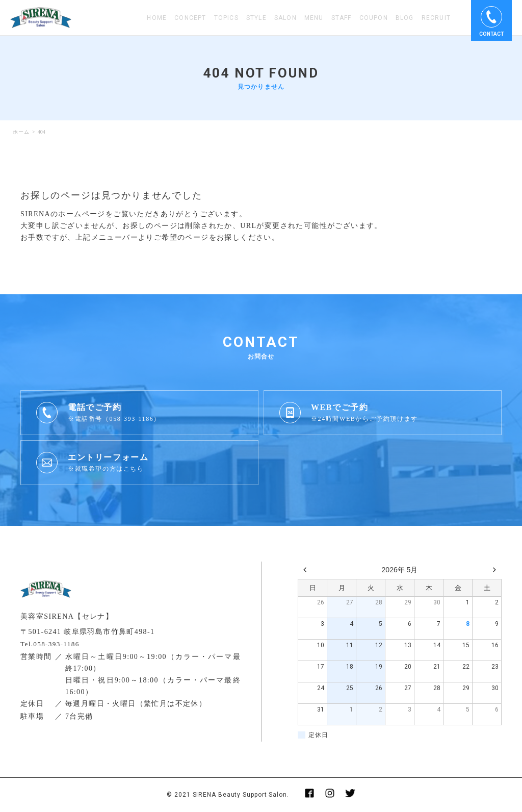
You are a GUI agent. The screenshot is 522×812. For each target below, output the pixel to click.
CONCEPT (190, 18)
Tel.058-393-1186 (51, 644)
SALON (285, 18)
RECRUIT (436, 18)
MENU (314, 18)
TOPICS (226, 18)
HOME (157, 18)
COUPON (374, 18)
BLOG (405, 18)
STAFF (342, 18)
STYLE (256, 18)
